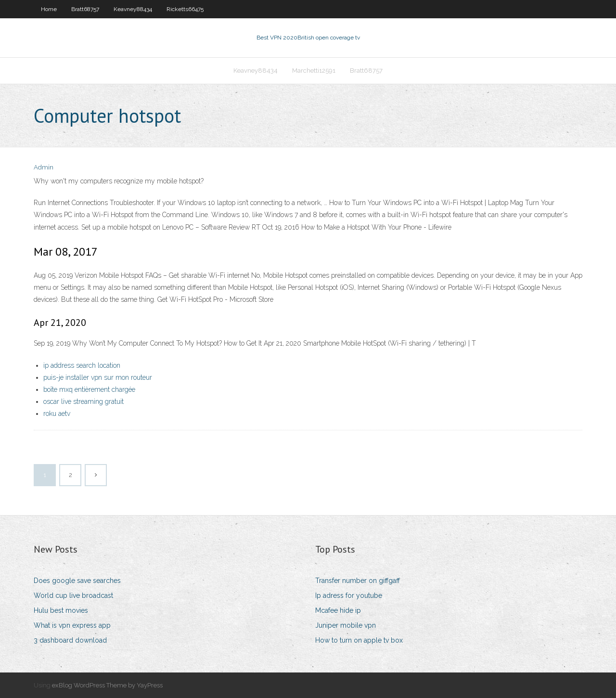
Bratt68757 (85, 9)
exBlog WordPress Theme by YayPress (107, 685)
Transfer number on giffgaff (358, 581)
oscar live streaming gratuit (83, 401)
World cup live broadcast (73, 595)
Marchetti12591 (314, 71)
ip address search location (82, 365)
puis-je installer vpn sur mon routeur (98, 377)
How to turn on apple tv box (359, 640)
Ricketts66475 (185, 9)
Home (49, 9)
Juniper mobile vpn (346, 625)
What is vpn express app (72, 625)
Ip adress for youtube (349, 595)
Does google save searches (77, 581)
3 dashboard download (70, 640)
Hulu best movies (61, 610)
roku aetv (57, 414)
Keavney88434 (133, 9)
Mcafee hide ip (338, 610)
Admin (44, 167)
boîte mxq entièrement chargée (89, 389)
